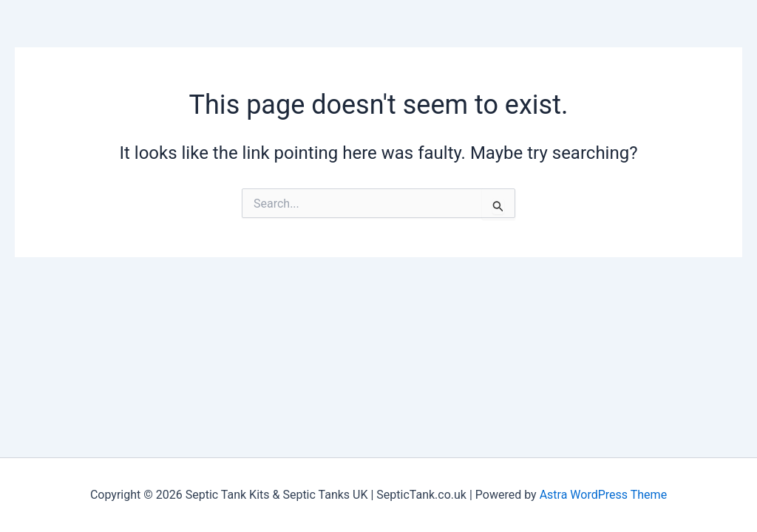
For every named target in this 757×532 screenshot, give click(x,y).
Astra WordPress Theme (603, 495)
